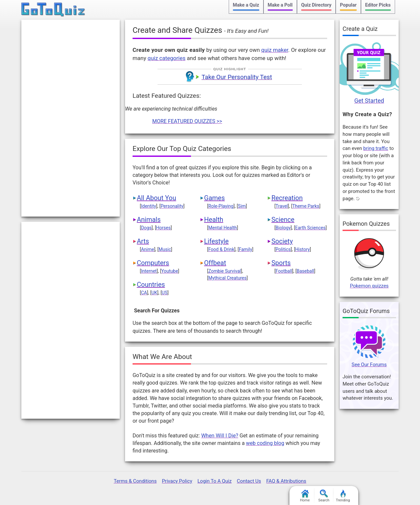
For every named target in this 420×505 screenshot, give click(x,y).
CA (144, 293)
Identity (149, 206)
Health (214, 220)
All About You (157, 198)
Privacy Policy (177, 481)
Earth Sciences (311, 228)
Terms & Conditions (135, 481)
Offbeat (215, 263)
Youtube (169, 271)
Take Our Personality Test (237, 77)
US (165, 293)
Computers (153, 263)
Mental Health (223, 228)
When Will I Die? (220, 436)
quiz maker (275, 50)
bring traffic (376, 148)
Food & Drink (221, 249)
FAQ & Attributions (286, 481)
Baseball (305, 271)
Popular (348, 5)
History (303, 249)
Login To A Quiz (215, 481)
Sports (281, 263)
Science (283, 220)
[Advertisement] (71, 118)
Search (324, 496)
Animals (149, 220)
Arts (143, 241)
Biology (283, 228)
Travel (282, 206)
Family (246, 249)
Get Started (369, 101)
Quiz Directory (316, 5)
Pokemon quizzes (369, 286)
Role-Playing (221, 206)
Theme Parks (306, 206)
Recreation (287, 198)
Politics (283, 249)
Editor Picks (378, 5)
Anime (148, 249)
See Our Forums (369, 365)
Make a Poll (280, 5)
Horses (164, 228)
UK (154, 293)
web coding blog (265, 443)
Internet (149, 271)
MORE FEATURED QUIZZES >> (187, 121)
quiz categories (167, 58)
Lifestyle (216, 241)
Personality (172, 206)
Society (282, 241)
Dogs (146, 228)
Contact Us (249, 481)
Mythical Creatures (228, 278)
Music (165, 249)
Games (214, 198)
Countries (151, 284)
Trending (343, 496)
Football (284, 271)
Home (305, 496)
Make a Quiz (246, 5)
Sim (242, 206)
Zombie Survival (225, 271)
